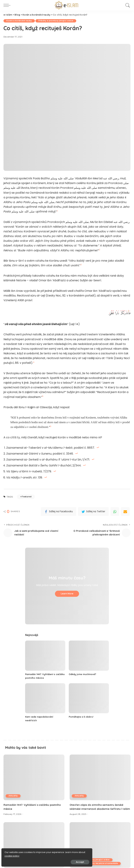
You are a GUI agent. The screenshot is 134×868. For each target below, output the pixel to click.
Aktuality (14, 796)
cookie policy (14, 854)
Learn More (67, 594)
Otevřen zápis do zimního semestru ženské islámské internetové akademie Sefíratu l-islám (99, 809)
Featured (27, 497)
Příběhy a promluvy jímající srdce (58, 21)
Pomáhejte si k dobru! (82, 717)
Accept (42, 860)
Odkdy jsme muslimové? (84, 674)
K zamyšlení (81, 860)
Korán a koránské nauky (20, 21)
